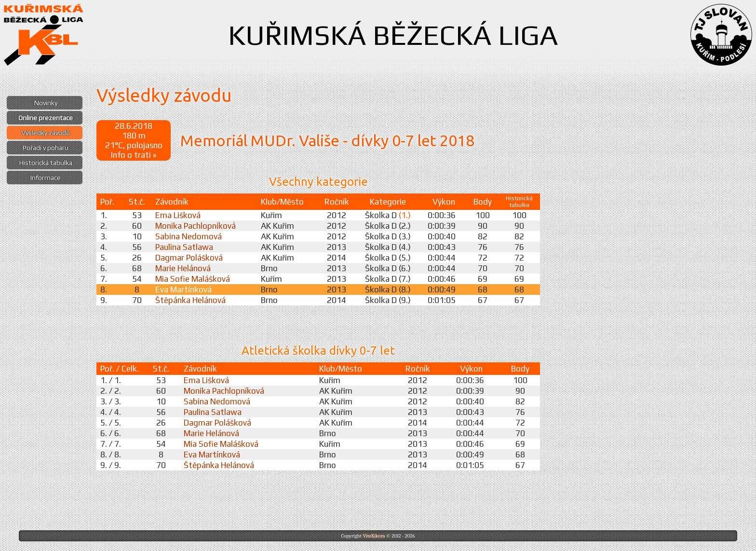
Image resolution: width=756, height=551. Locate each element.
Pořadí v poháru (46, 148)
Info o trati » (134, 155)
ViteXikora (374, 536)
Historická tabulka (46, 163)
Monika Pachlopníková (196, 226)
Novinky (46, 103)
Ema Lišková (178, 215)
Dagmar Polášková (189, 258)
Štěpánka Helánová (190, 300)
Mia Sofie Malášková (193, 279)
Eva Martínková (183, 289)
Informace (46, 178)
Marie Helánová (183, 268)
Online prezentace (46, 118)
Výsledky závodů (46, 133)
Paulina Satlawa (184, 247)
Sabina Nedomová (189, 236)
